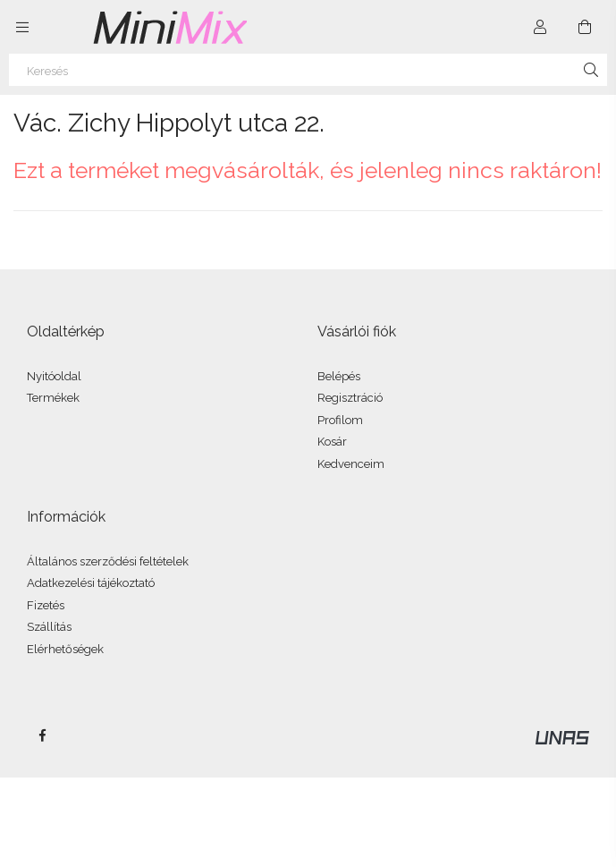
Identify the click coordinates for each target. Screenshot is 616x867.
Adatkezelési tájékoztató (91, 583)
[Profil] (540, 27)
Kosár (332, 442)
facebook (42, 735)
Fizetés (46, 605)
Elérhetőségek (65, 649)
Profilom (340, 420)
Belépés (339, 376)
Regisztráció (350, 398)
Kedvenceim (351, 464)
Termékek (53, 398)
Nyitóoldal (54, 376)
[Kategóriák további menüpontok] (22, 27)
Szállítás (49, 627)
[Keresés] (308, 70)
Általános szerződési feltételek (108, 561)
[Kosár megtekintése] (585, 27)
